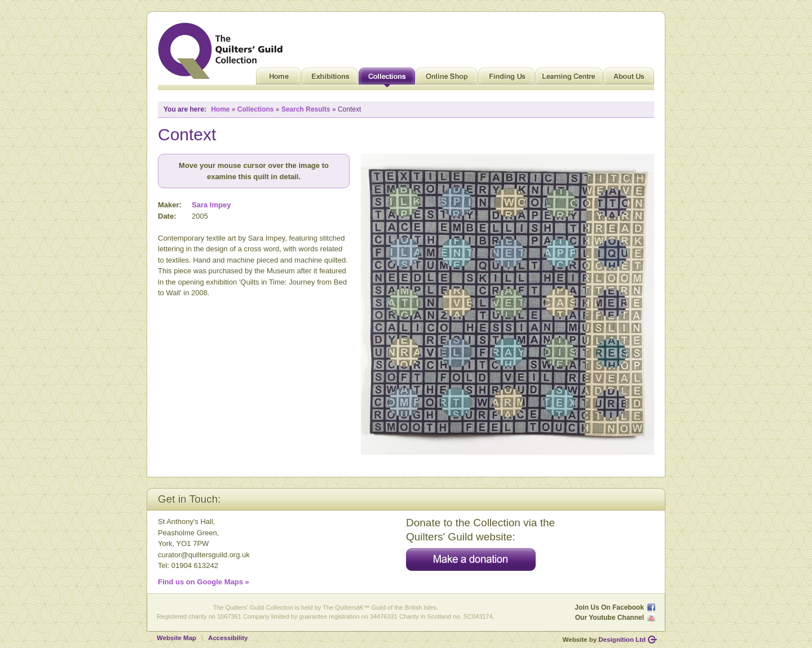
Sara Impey (211, 205)
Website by (604, 640)
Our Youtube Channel (610, 618)
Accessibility (228, 638)
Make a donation (471, 560)
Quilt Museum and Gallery (223, 51)
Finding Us (506, 79)
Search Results (306, 109)
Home (279, 79)
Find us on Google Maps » (204, 582)
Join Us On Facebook (609, 607)
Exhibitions (330, 79)
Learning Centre (569, 79)
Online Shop (447, 79)
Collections (387, 79)
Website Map (176, 638)
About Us (629, 79)
